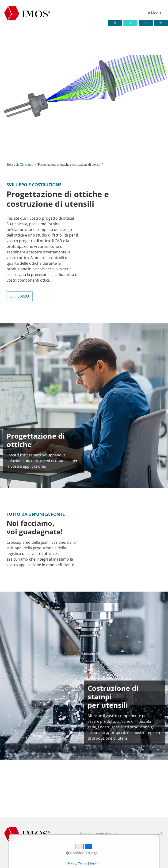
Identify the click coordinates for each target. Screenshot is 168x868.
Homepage (32, 850)
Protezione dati (77, 850)
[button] (20, 296)
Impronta (52, 850)
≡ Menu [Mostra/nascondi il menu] (154, 13)
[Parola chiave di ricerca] (122, 834)
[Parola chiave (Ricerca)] (162, 834)
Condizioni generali (111, 850)
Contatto (138, 850)
